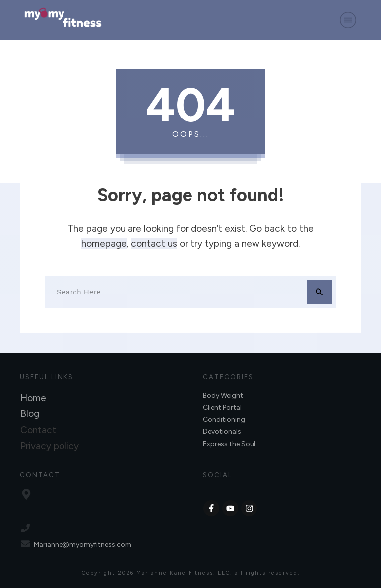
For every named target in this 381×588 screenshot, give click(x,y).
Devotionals (222, 432)
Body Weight (223, 395)
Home (33, 398)
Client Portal (222, 407)
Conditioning (224, 420)
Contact (38, 430)
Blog (30, 414)
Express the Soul (229, 444)
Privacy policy (50, 446)
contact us (154, 244)
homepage (104, 244)
